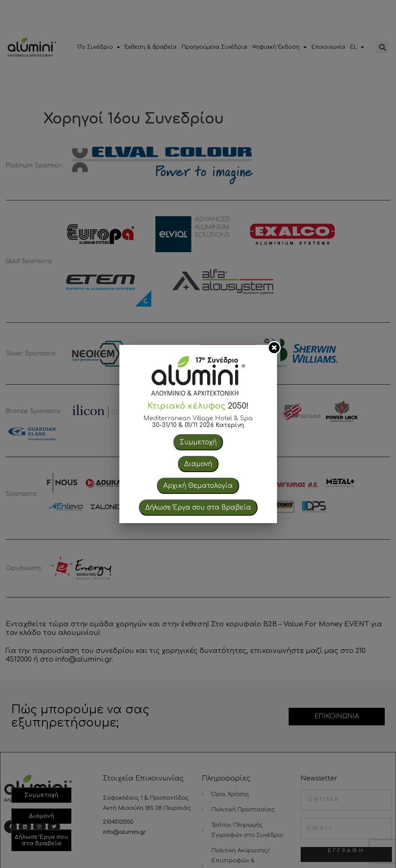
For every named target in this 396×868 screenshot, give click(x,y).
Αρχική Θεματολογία (198, 486)
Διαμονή (198, 464)
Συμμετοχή (198, 442)
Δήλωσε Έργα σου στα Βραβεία (198, 508)
